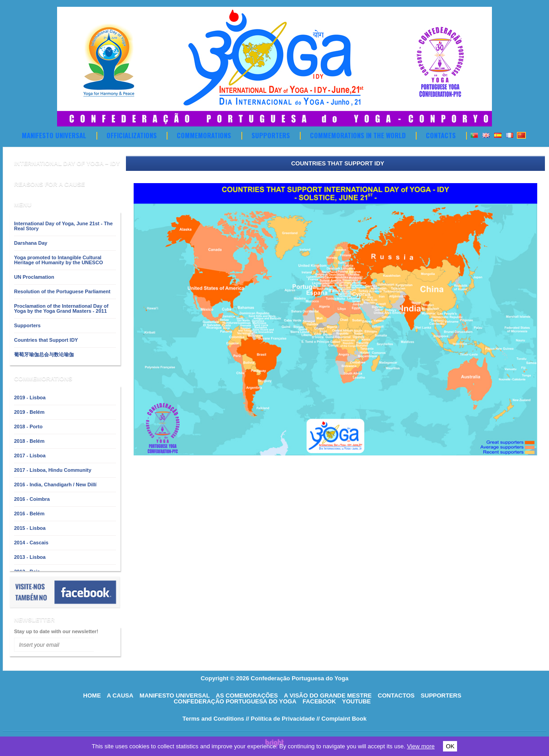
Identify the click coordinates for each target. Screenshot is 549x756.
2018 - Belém (29, 441)
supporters (441, 695)
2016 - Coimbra (32, 499)
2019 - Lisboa (30, 397)
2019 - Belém (29, 412)
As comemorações (247, 695)
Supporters (271, 135)
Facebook (319, 701)
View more (421, 746)
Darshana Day (31, 243)
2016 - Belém (29, 514)
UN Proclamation (34, 277)
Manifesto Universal (54, 135)
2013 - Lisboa (30, 557)
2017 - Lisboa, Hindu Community (53, 470)
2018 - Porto (28, 426)
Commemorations (204, 135)
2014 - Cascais (31, 543)
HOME (92, 695)
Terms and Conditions (213, 719)
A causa (120, 695)
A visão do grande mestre (328, 695)
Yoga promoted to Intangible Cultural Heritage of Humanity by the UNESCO (58, 260)
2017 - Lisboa (30, 456)
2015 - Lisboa (30, 528)
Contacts (441, 135)
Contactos (396, 695)
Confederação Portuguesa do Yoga (235, 701)
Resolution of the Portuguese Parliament (62, 291)
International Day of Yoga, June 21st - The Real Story (63, 226)
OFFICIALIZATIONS (132, 135)
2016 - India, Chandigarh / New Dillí (55, 485)
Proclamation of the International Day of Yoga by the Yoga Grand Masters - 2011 (61, 308)
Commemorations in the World (358, 135)
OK (450, 746)
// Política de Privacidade (280, 719)
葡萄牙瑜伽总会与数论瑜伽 (44, 354)
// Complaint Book (342, 719)
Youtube (356, 701)
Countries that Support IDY (46, 340)
